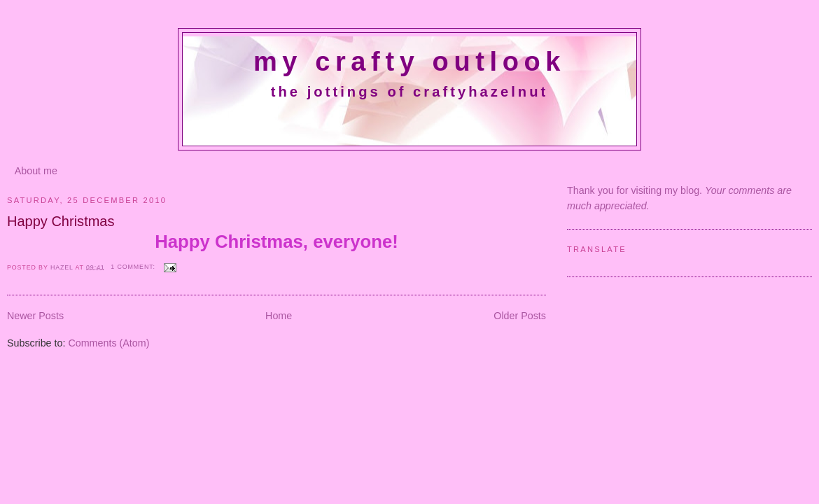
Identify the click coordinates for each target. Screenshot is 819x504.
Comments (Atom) (108, 343)
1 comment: (134, 267)
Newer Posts (35, 316)
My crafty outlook (409, 62)
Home (279, 316)
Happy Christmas (61, 221)
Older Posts (520, 316)
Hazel (63, 267)
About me (36, 171)
